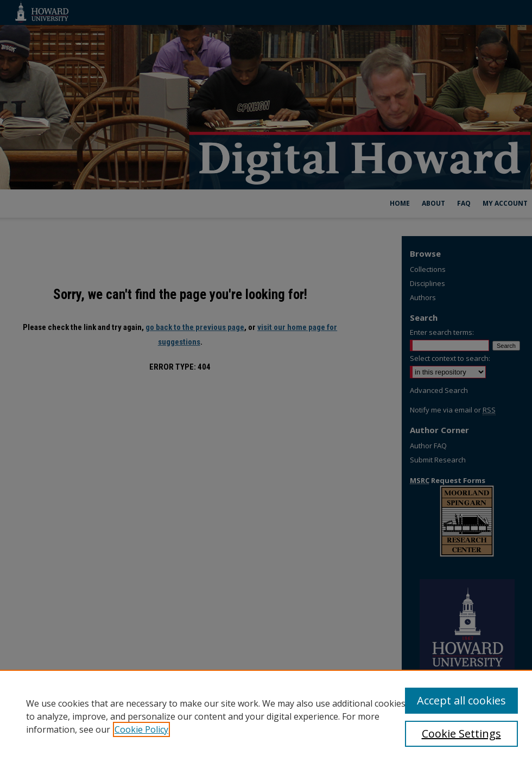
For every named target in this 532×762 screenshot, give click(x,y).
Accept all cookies (461, 700)
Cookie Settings (461, 734)
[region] (266, 716)
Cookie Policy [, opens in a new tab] (141, 729)
